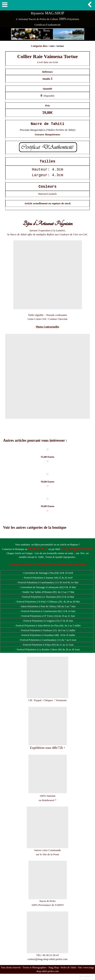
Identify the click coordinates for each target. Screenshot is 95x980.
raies (52, 46)
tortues (60, 46)
